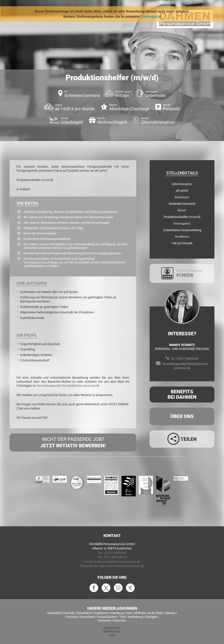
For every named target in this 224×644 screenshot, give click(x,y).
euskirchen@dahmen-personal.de (117, 562)
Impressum (112, 628)
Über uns (182, 416)
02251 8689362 (188, 359)
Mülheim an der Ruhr (148, 613)
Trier (123, 617)
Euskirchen (101, 613)
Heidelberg (135, 617)
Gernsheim (88, 617)
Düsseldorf (84, 613)
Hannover (104, 620)
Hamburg (117, 613)
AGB (112, 635)
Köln (129, 613)
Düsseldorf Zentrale (61, 613)
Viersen (170, 613)
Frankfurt (72, 617)
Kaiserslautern (107, 617)
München (120, 620)
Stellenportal (151, 17)
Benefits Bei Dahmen (182, 394)
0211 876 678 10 (115, 557)
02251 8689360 (115, 553)
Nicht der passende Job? (73, 443)
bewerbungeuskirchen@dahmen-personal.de (68, 386)
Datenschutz (112, 631)
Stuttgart (151, 617)
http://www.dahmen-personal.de (121, 566)
